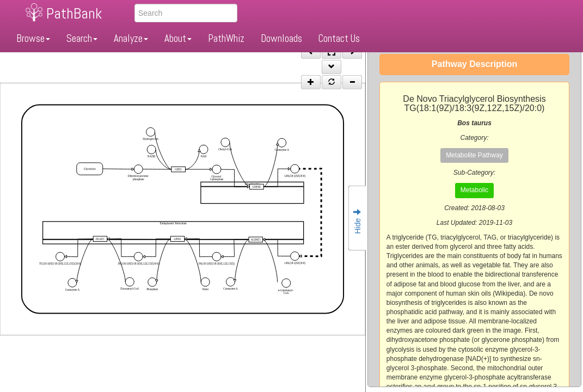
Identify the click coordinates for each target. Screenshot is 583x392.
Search (82, 38)
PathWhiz (226, 38)
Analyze (131, 38)
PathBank (74, 13)
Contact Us (339, 38)
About (178, 38)
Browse (33, 38)
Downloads (281, 38)
